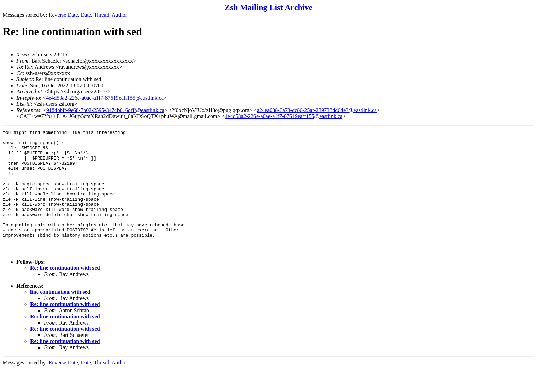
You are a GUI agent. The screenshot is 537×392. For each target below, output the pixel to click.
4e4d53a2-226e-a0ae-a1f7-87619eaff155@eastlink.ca (105, 98)
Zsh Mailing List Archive (268, 7)
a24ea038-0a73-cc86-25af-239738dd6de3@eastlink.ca (317, 110)
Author (119, 15)
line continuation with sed (60, 315)
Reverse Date (63, 15)
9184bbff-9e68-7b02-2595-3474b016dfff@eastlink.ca (105, 110)
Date (86, 15)
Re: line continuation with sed (65, 292)
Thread (101, 15)
